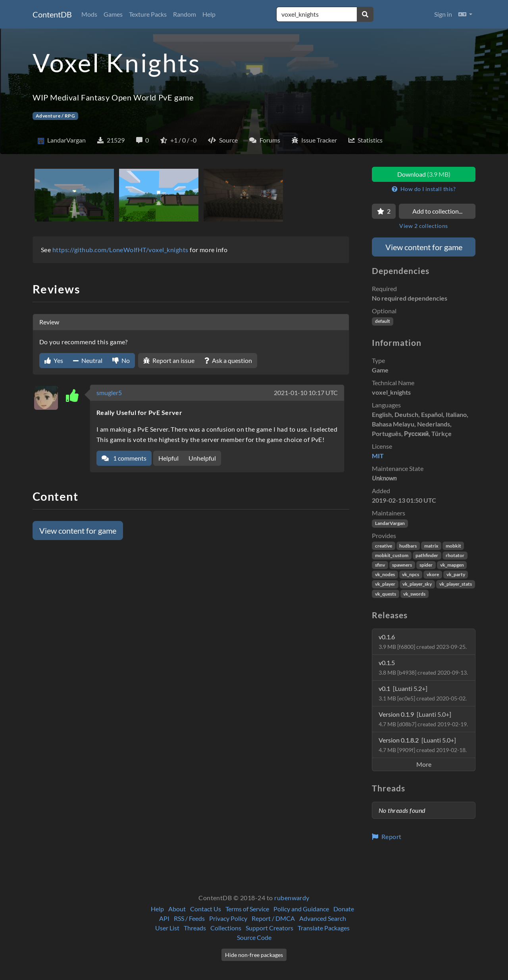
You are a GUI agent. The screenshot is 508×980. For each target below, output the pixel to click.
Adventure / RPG (55, 116)
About (177, 909)
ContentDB (52, 14)
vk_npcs (411, 574)
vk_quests (386, 594)
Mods (89, 14)
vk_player (385, 584)
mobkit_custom (392, 555)
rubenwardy (292, 898)
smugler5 (109, 393)
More (424, 764)
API (164, 918)
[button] (465, 14)
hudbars (408, 546)
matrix (431, 546)
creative (384, 546)
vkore (433, 574)
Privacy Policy (228, 918)
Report (387, 836)
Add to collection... (437, 211)
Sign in (443, 14)
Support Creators (269, 928)
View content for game (78, 531)
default (383, 321)
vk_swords (414, 594)
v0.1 (423, 693)
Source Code (254, 937)
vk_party (456, 574)
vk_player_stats (456, 584)
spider (426, 565)
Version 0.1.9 (423, 719)
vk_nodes (385, 574)
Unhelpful (202, 458)
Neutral (88, 360)
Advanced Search (323, 918)
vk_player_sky (417, 584)
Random (185, 14)
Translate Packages (324, 928)
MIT (378, 456)
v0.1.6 (423, 641)
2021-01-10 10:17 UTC (306, 393)
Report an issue (169, 360)
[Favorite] (384, 211)
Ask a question (228, 360)
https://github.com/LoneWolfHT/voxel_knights (120, 250)
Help (209, 14)
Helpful (168, 458)
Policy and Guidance (301, 909)
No (121, 360)
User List (167, 928)
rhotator (455, 555)
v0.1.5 (423, 667)
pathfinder (427, 555)
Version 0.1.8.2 (423, 745)
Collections (226, 928)
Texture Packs (148, 14)
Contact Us (206, 909)
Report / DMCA (273, 918)
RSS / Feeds (189, 918)
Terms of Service (247, 909)
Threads (195, 928)
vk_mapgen (452, 565)
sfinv (380, 565)
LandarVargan (390, 523)
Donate (344, 909)
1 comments (124, 458)
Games (113, 14)
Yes (54, 360)
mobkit (453, 546)
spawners (402, 565)
